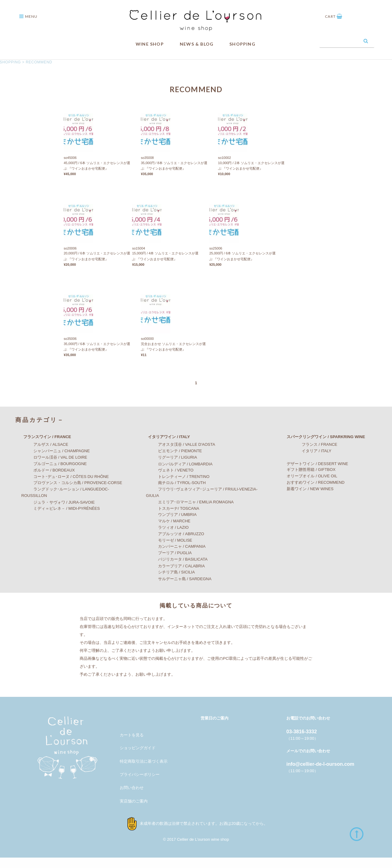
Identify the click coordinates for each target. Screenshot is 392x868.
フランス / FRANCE (309, 455)
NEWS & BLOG (197, 44)
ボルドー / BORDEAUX (48, 481)
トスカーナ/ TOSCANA (173, 519)
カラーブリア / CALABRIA (175, 576)
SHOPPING (242, 44)
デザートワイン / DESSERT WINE (313, 474)
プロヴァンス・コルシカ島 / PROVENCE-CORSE (72, 493)
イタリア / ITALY (307, 461)
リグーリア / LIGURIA (172, 468)
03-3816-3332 (302, 742)
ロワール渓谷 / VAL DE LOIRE (54, 468)
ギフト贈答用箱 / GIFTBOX (307, 480)
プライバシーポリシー (140, 785)
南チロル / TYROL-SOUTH (176, 493)
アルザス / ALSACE (45, 455)
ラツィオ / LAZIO (167, 538)
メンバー (128, 732)
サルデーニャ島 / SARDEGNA (179, 590)
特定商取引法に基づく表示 (144, 772)
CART (334, 16)
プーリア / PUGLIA (169, 563)
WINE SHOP (150, 44)
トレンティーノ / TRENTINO (178, 487)
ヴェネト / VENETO (170, 481)
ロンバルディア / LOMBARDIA (179, 474)
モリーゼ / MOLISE (169, 551)
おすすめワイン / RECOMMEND (312, 493)
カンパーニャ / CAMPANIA (176, 557)
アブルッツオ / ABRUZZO (175, 545)
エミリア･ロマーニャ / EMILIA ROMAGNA (190, 513)
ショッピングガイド (138, 759)
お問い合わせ (132, 798)
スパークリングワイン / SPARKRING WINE (322, 447)
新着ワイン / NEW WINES (306, 499)
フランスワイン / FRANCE (43, 447)
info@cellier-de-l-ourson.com (320, 774)
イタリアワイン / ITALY (165, 447)
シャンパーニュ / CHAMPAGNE (56, 461)
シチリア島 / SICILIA (171, 583)
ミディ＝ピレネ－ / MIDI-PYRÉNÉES (61, 519)
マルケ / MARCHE (168, 531)
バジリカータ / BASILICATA (177, 570)
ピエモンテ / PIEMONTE (174, 461)
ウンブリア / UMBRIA (171, 525)
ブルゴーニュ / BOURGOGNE (54, 474)
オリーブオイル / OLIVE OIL (308, 487)
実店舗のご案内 (134, 812)
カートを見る (132, 746)
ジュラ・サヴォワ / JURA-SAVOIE (58, 513)
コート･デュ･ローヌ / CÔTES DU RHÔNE (65, 487)
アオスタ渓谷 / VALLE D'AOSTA (181, 455)
